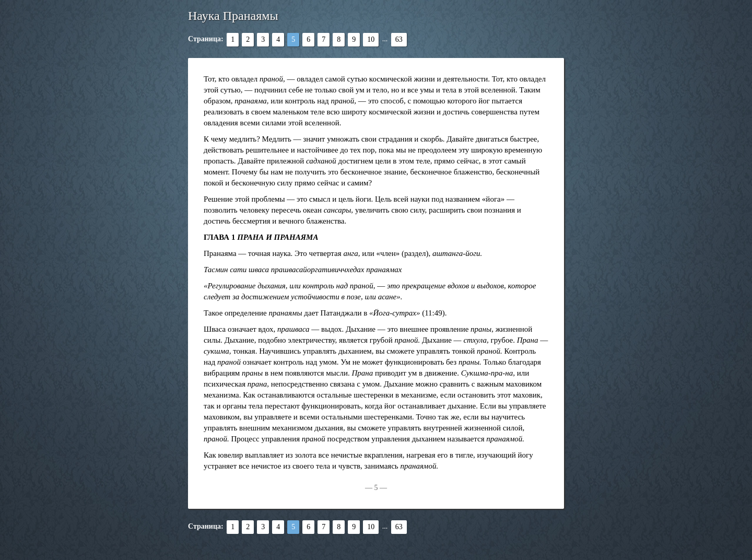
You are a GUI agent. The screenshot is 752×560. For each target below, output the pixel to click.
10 (371, 39)
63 (399, 39)
